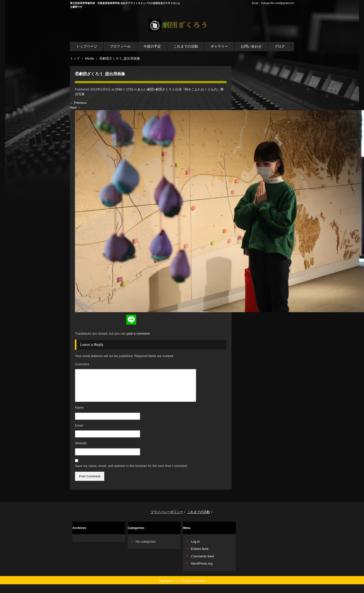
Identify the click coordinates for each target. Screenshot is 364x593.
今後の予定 (152, 46)
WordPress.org (202, 563)
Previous (78, 103)
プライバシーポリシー (167, 512)
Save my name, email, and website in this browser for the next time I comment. (131, 466)
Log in (195, 542)
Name (80, 408)
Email (80, 425)
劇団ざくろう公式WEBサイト (179, 34)
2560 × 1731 (124, 89)
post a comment (138, 334)
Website (81, 443)
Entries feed (200, 549)
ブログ (280, 46)
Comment (83, 364)
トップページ (87, 46)
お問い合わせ (251, 46)
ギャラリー (219, 46)
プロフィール (120, 46)
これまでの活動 (186, 46)
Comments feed (202, 556)
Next (75, 108)
